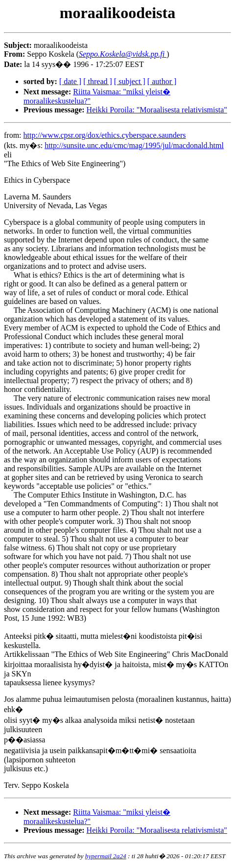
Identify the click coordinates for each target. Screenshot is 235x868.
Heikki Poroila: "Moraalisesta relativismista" (157, 110)
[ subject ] (130, 81)
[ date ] (70, 81)
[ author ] (162, 81)
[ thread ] (98, 81)
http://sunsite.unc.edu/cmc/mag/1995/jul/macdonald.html (134, 145)
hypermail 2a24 (106, 856)
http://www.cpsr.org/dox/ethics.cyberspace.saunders (105, 135)
